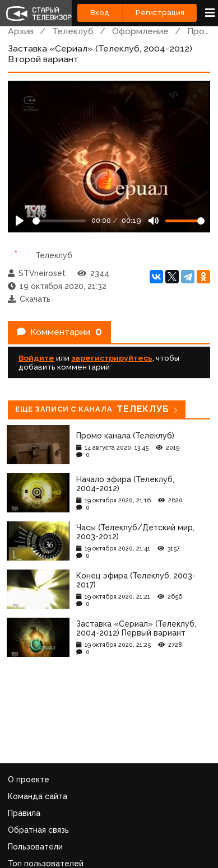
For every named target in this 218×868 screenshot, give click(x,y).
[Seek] (59, 221)
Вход (100, 13)
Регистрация (160, 13)
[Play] (20, 221)
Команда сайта (38, 796)
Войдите (36, 358)
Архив (21, 31)
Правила (24, 813)
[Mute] (154, 221)
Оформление (140, 31)
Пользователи (35, 847)
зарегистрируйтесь (112, 358)
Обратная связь (38, 830)
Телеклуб (73, 31)
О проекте (29, 780)
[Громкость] (185, 221)
